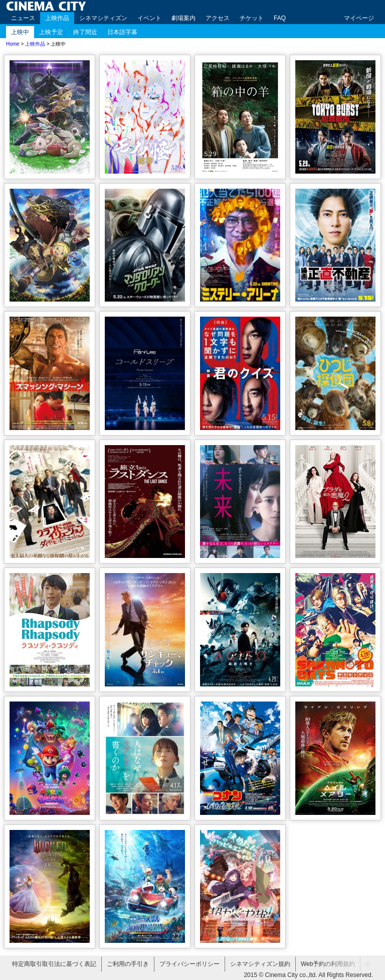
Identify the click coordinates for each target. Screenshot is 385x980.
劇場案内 (183, 18)
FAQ (280, 18)
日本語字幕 (122, 32)
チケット (252, 18)
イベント (149, 18)
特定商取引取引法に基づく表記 (54, 964)
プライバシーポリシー (189, 964)
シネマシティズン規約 (260, 964)
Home (13, 44)
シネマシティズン (103, 18)
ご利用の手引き (128, 964)
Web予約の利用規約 (328, 964)
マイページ (359, 18)
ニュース (23, 18)
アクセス (218, 18)
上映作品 (57, 18)
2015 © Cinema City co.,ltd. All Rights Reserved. (308, 975)
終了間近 (85, 32)
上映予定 (51, 32)
